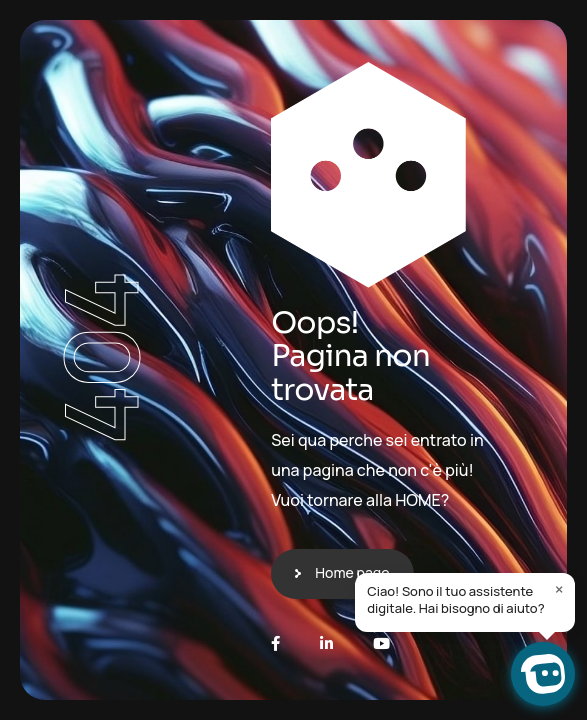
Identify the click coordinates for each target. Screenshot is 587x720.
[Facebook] (275, 643)
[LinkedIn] (326, 643)
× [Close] (559, 589)
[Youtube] (381, 643)
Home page (352, 572)
